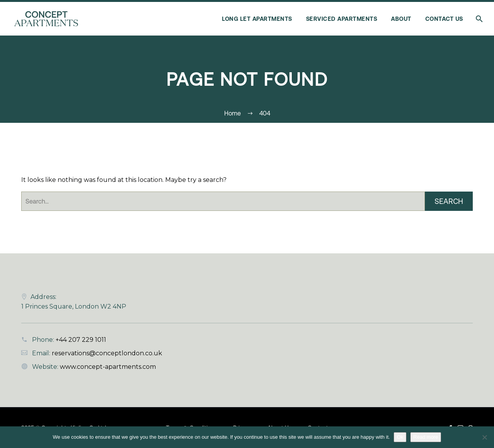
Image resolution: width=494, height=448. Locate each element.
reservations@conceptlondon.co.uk (107, 353)
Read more (426, 437)
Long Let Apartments (257, 19)
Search (449, 201)
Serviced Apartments (342, 19)
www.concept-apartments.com (108, 367)
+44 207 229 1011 (81, 340)
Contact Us (444, 19)
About (401, 19)
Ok (400, 437)
